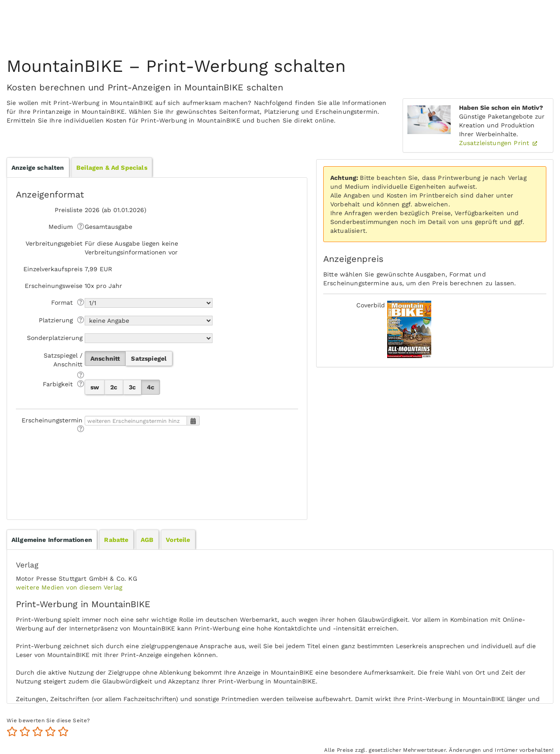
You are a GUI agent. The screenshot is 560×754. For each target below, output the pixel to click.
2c (114, 387)
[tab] (52, 540)
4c (151, 387)
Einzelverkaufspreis (53, 269)
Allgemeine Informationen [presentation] (52, 540)
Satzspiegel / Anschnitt (63, 360)
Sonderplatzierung (55, 338)
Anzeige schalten (38, 168)
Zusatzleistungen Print (495, 143)
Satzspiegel (149, 358)
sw (95, 387)
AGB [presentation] (147, 540)
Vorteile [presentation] (178, 540)
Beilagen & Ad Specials (112, 168)
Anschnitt (105, 358)
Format (62, 302)
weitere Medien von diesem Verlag (69, 587)
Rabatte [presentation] (116, 540)
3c (132, 387)
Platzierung (56, 320)
